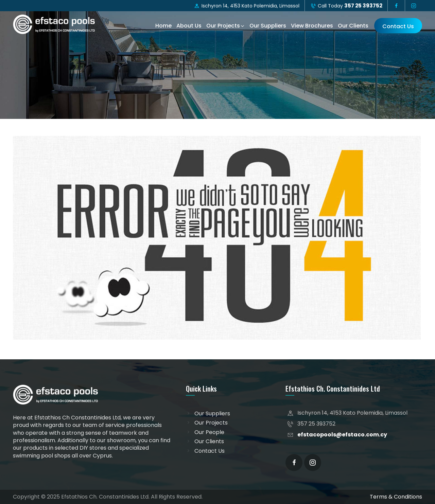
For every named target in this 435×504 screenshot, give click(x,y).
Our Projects (223, 26)
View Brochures (312, 26)
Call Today (346, 6)
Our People (209, 432)
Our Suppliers (268, 26)
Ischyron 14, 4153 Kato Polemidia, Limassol (246, 6)
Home (163, 26)
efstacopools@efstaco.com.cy (342, 435)
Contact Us (398, 26)
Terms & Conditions (396, 497)
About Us (189, 26)
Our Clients (353, 26)
